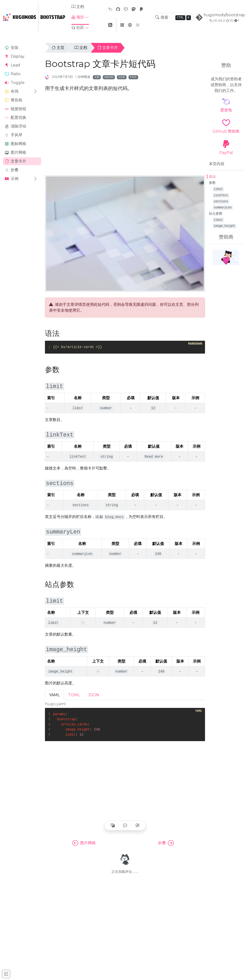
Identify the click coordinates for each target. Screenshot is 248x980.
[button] (80, 17)
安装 (12, 48)
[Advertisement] (22, 261)
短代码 (110, 77)
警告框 (14, 100)
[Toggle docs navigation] (6, 974)
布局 (12, 91)
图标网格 (16, 144)
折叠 (12, 170)
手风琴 (14, 135)
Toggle (15, 83)
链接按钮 (16, 109)
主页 (58, 48)
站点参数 (216, 213)
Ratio (13, 74)
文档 (78, 7)
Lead (13, 65)
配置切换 (16, 117)
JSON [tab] (94, 695)
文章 (122, 77)
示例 (12, 179)
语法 (212, 177)
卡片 (134, 77)
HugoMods (20, 17)
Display (15, 56)
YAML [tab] (54, 695)
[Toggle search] (157, 17)
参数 (212, 183)
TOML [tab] (74, 695)
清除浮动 (16, 126)
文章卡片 (16, 161)
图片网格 (16, 152)
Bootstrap (53, 17)
